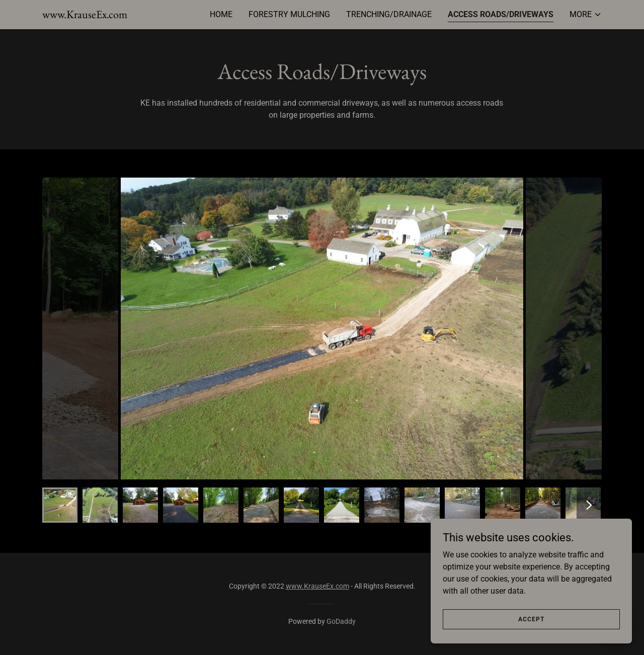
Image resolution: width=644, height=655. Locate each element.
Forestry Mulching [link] (289, 14)
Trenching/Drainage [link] (389, 14)
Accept (531, 619)
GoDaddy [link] (341, 621)
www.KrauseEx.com (317, 586)
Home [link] (221, 14)
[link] (85, 15)
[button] (586, 15)
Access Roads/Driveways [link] (501, 14)
